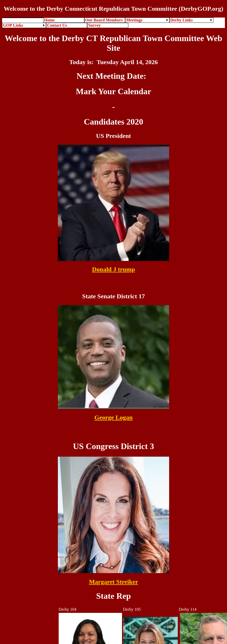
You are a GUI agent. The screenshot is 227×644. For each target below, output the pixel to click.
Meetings (134, 20)
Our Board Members (104, 20)
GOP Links (13, 25)
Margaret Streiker (114, 582)
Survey (95, 25)
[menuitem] (23, 18)
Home (49, 20)
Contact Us (57, 25)
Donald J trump (113, 269)
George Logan (114, 417)
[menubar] (113, 23)
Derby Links (181, 20)
